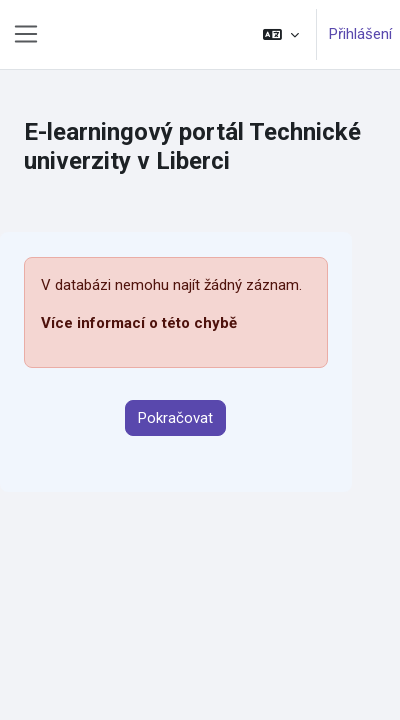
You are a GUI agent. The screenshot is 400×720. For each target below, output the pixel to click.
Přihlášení (360, 34)
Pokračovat (175, 418)
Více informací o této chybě (139, 323)
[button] (281, 34)
